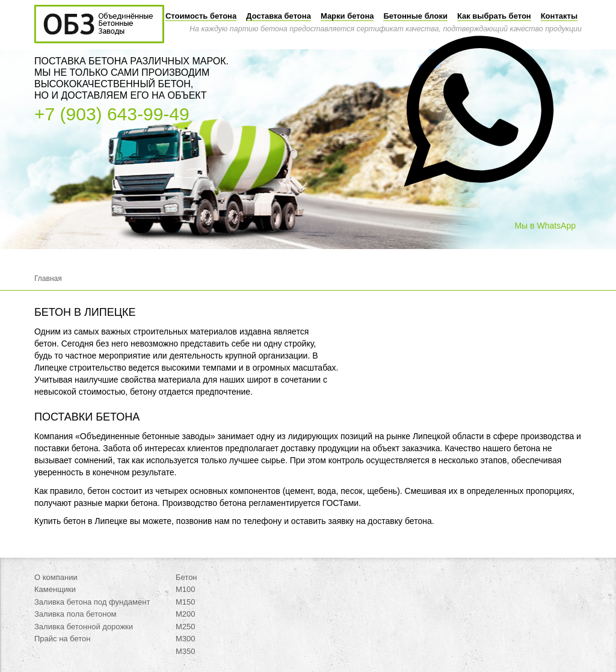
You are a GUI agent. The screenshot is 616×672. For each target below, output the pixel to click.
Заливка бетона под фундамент (92, 602)
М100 (186, 589)
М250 (186, 627)
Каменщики (55, 589)
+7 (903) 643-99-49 (112, 114)
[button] (479, 221)
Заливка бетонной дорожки (84, 627)
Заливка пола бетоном (75, 614)
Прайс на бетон (63, 639)
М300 (186, 639)
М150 (186, 602)
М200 (186, 614)
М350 (186, 651)
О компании (56, 577)
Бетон (186, 577)
